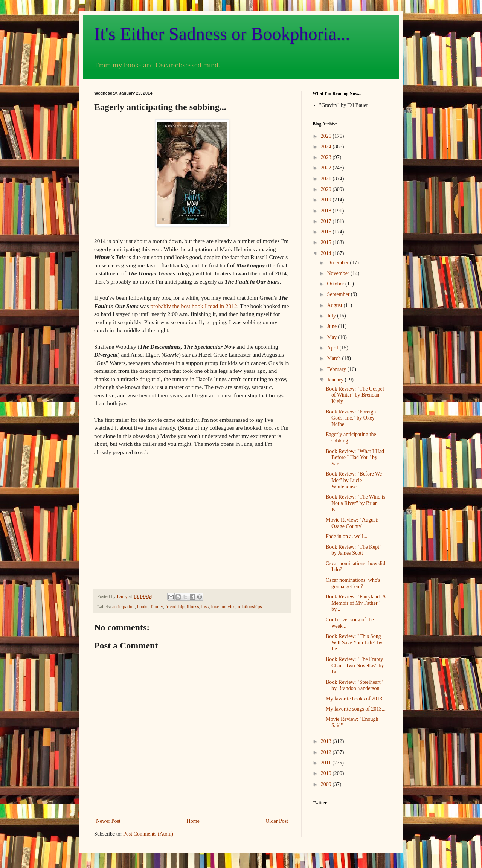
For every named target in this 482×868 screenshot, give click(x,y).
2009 (327, 784)
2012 (327, 752)
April (333, 348)
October (336, 284)
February (337, 369)
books (143, 607)
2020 (327, 189)
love (215, 607)
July (332, 316)
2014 (327, 253)
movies (228, 607)
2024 (327, 147)
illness (193, 607)
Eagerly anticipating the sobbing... (351, 438)
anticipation (123, 607)
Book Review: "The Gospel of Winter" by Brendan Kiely (355, 395)
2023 (327, 157)
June (332, 326)
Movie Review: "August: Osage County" (352, 523)
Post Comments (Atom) (148, 834)
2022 (327, 168)
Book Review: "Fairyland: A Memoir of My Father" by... (356, 603)
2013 (327, 741)
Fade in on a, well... (346, 536)
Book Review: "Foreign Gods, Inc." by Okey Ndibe (351, 418)
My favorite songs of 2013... (356, 709)
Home (193, 821)
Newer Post (108, 821)
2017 (327, 221)
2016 (327, 232)
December (338, 263)
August (335, 305)
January (336, 380)
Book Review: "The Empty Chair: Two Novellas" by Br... (355, 666)
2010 (327, 773)
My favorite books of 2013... (356, 699)
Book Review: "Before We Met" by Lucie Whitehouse (354, 480)
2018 (327, 211)
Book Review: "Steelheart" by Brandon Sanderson (354, 685)
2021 (327, 179)
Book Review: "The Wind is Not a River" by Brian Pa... (355, 503)
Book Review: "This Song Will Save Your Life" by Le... (354, 643)
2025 (327, 136)
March (334, 358)
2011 (327, 763)
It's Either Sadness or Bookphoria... (222, 34)
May (332, 337)
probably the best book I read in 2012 (194, 306)
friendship (175, 607)
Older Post (277, 821)
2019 (327, 200)
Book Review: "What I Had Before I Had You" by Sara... (355, 458)
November (339, 273)
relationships (250, 607)
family (157, 607)
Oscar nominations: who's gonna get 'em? (353, 583)
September (339, 294)
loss (205, 607)
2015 (327, 242)
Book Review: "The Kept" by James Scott (354, 550)
